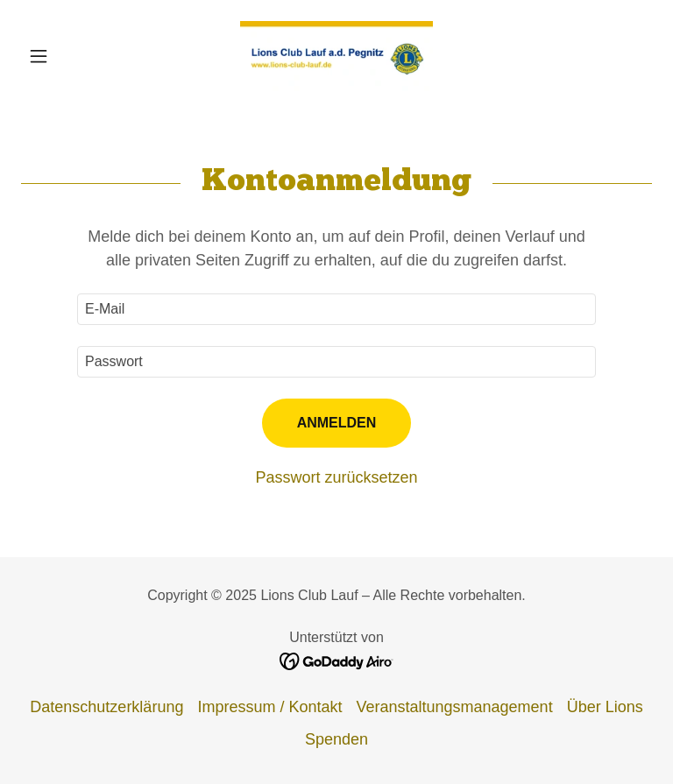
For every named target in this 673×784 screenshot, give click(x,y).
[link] (336, 56)
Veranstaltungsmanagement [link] (454, 707)
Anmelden (337, 423)
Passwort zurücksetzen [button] (336, 477)
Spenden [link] (336, 739)
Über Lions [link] (605, 707)
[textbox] (336, 309)
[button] (68, 56)
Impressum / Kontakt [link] (269, 707)
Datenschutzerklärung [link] (106, 707)
